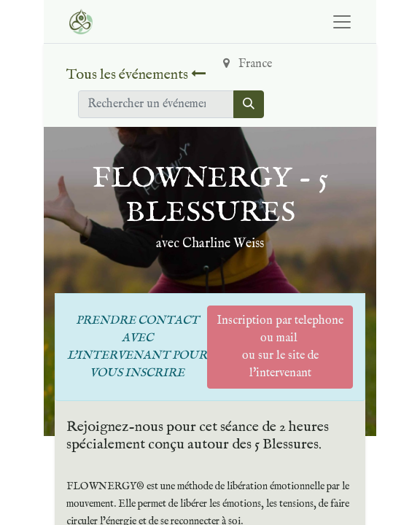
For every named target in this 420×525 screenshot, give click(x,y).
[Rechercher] (249, 104)
